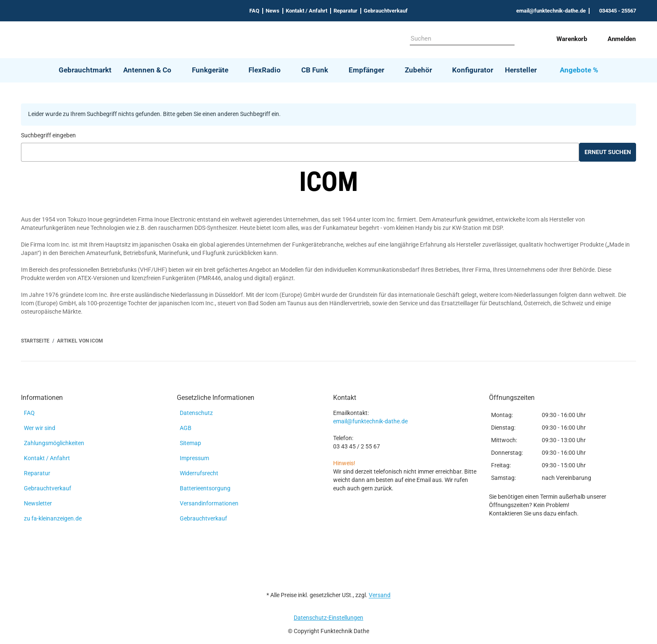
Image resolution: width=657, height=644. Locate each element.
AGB (186, 428)
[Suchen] (456, 39)
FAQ (254, 11)
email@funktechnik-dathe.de (370, 421)
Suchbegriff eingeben (48, 135)
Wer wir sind (40, 428)
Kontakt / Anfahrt (307, 11)
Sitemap (190, 443)
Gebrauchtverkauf (386, 11)
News (273, 11)
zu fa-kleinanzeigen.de (53, 518)
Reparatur (345, 11)
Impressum (194, 458)
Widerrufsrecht (199, 473)
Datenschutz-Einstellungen (328, 618)
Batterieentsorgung (205, 488)
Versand (380, 595)
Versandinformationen (209, 503)
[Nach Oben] (3, 639)
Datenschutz (196, 413)
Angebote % (579, 70)
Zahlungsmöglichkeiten (54, 443)
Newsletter (38, 503)
